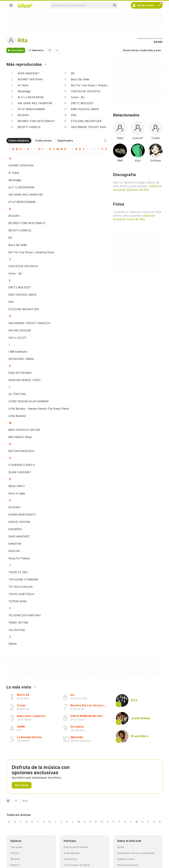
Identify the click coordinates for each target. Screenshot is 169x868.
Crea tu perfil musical (76, 847)
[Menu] (11, 5)
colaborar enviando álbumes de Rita (137, 188)
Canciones (16, 847)
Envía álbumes (72, 853)
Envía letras (70, 859)
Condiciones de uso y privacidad (136, 853)
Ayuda (121, 847)
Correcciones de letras (77, 865)
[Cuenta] (159, 5)
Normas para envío (128, 865)
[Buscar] (115, 5)
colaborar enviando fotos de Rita (134, 217)
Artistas (15, 853)
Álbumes (15, 859)
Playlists (15, 865)
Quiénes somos (126, 859)
